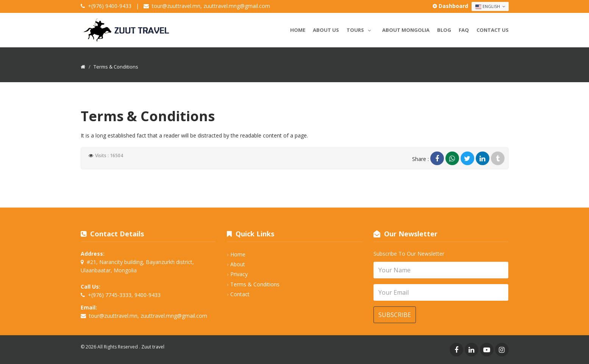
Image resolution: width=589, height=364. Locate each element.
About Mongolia (406, 30)
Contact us (493, 30)
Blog (444, 30)
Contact (240, 294)
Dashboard (451, 6)
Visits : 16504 (109, 155)
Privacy (239, 274)
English (490, 6)
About (238, 264)
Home (298, 30)
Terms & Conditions (255, 284)
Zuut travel (153, 347)
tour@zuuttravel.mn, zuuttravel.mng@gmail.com (211, 6)
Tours (361, 29)
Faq (464, 30)
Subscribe (395, 315)
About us (326, 30)
